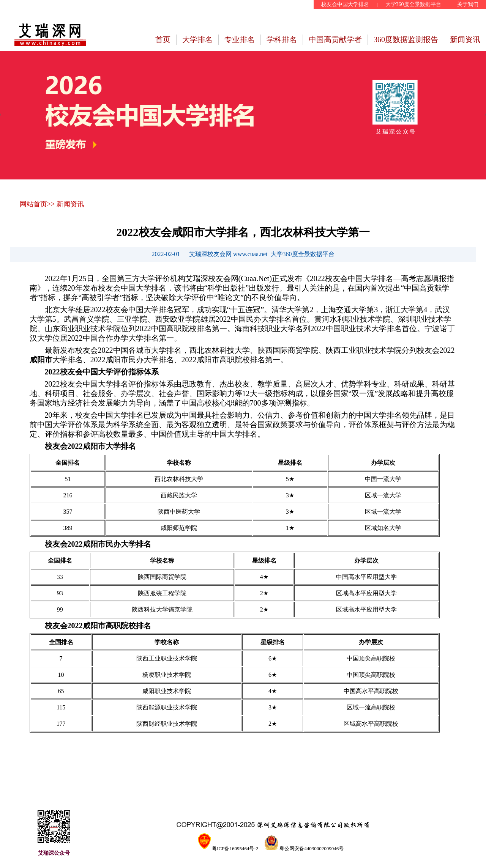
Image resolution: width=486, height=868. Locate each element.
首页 (163, 39)
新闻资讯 (465, 39)
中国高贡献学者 (335, 39)
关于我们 (468, 4)
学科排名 (282, 39)
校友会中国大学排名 (345, 4)
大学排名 (197, 39)
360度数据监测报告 (406, 39)
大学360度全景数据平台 (413, 4)
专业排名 (240, 39)
